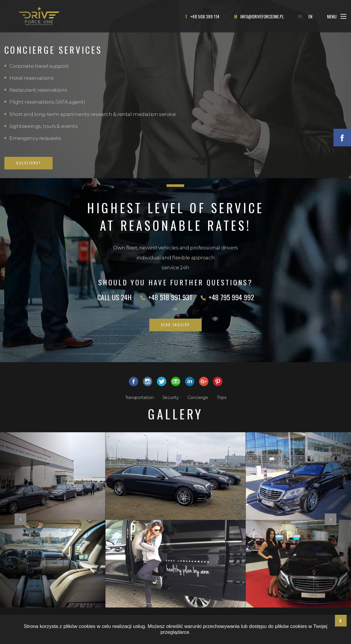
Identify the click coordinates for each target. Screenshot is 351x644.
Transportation (139, 397)
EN (310, 16)
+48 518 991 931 (170, 297)
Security (171, 397)
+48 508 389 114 (205, 16)
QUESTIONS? (28, 163)
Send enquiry (175, 325)
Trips (221, 397)
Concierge (198, 397)
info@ (262, 16)
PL (300, 16)
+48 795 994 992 (231, 297)
